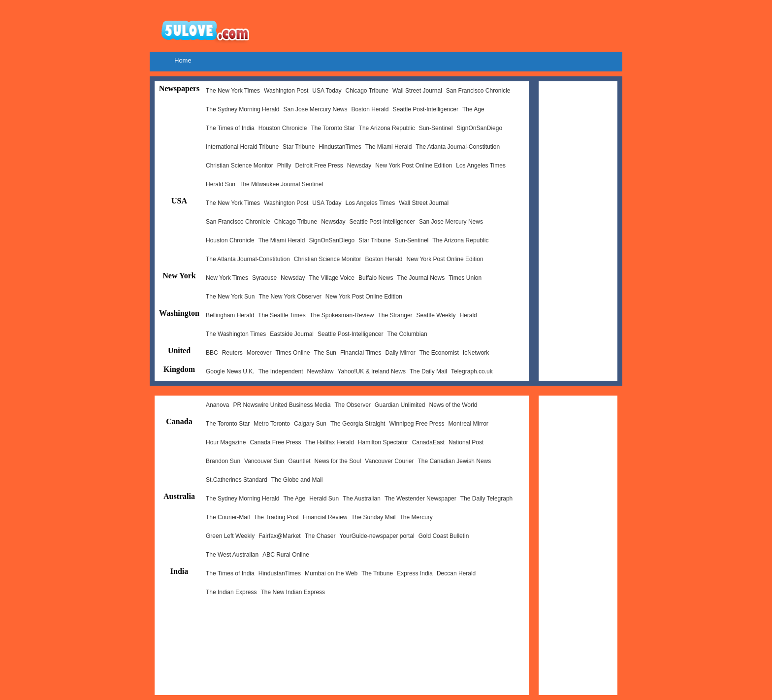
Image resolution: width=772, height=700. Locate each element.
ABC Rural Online (286, 555)
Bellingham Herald (230, 315)
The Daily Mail (428, 371)
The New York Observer (290, 297)
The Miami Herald (389, 147)
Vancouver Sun (264, 461)
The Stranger (395, 315)
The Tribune (377, 573)
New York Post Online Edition (414, 166)
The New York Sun (230, 297)
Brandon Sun (223, 461)
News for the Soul (338, 461)
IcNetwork (476, 353)
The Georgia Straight (358, 424)
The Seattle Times (282, 315)
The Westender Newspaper (420, 499)
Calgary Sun (310, 424)
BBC (212, 353)
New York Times (227, 278)
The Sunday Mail (373, 517)
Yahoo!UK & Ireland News (371, 371)
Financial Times (361, 353)
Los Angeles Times (481, 166)
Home (183, 60)
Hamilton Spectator (383, 442)
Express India (415, 573)
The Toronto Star (333, 128)
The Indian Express (231, 592)
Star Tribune (299, 147)
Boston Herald (370, 109)
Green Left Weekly (230, 536)
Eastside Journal (292, 334)
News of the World (453, 405)
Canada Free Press (275, 442)
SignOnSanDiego (479, 128)
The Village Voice (332, 278)
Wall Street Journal (417, 91)
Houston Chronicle (283, 128)
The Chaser (320, 536)
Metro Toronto (272, 424)
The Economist (439, 353)
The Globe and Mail (297, 480)
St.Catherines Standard (237, 480)
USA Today (327, 91)
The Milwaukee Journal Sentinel (281, 184)
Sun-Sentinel (436, 128)
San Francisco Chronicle (478, 91)
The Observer (352, 405)
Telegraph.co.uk (472, 371)
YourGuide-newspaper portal (377, 536)
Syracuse (264, 278)
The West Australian (232, 555)
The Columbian (407, 334)
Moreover (259, 353)
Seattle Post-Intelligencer (426, 109)
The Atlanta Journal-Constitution (458, 147)
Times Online (292, 353)
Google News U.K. (230, 371)
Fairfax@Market (280, 536)
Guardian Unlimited (400, 405)
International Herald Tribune (242, 147)
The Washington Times (236, 334)
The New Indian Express (293, 592)
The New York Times (233, 91)
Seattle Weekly (436, 315)
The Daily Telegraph (487, 499)
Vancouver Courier (389, 461)
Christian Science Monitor (240, 166)
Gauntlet (299, 461)
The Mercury (416, 517)
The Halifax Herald (329, 442)
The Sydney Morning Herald (242, 109)
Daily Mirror (400, 353)
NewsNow (320, 371)
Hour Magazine (226, 442)
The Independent (281, 371)
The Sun (325, 353)
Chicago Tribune (367, 91)
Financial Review (325, 517)
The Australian (362, 499)
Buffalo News (376, 278)
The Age (473, 109)
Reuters (232, 353)
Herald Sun (221, 184)
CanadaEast (428, 442)
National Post (466, 442)
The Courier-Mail (228, 517)
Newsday (359, 166)
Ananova (217, 405)
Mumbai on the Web (331, 573)
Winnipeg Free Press (417, 424)
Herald (468, 315)
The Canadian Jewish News (455, 461)
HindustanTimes (340, 147)
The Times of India (230, 128)
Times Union (465, 278)
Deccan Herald (456, 573)
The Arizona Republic (387, 128)
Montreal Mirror (468, 424)
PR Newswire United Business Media (282, 405)
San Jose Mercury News (315, 109)
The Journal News (421, 278)
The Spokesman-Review (342, 315)
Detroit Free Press (319, 166)
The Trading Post (276, 517)
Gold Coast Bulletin (444, 536)
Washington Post (286, 91)
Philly (284, 166)
